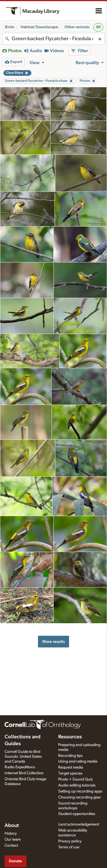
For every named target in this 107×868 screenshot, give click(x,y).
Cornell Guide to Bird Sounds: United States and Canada (23, 757)
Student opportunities (77, 814)
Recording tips (70, 756)
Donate (15, 861)
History (11, 834)
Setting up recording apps (80, 791)
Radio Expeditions (20, 767)
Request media (71, 767)
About (12, 826)
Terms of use (69, 847)
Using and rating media (78, 761)
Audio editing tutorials (77, 785)
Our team (13, 840)
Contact (11, 845)
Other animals (77, 27)
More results (53, 642)
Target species (70, 773)
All (98, 27)
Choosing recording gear (80, 797)
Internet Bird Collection (24, 773)
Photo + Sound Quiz (75, 779)
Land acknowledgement (79, 824)
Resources (70, 737)
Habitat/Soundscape (39, 27)
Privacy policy (70, 841)
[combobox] (53, 39)
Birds (10, 27)
